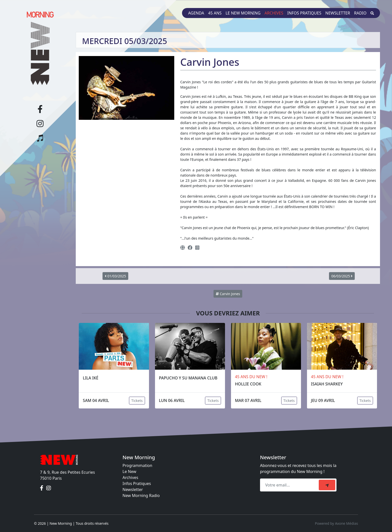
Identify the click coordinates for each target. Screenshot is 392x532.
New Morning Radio (141, 495)
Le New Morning (243, 13)
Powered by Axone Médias (336, 523)
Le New (129, 471)
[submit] (327, 485)
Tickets (137, 401)
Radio (360, 13)
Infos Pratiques (137, 483)
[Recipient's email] (290, 485)
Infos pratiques (304, 13)
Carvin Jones (228, 294)
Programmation (137, 465)
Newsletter (338, 13)
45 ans (215, 13)
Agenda (196, 13)
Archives (274, 13)
